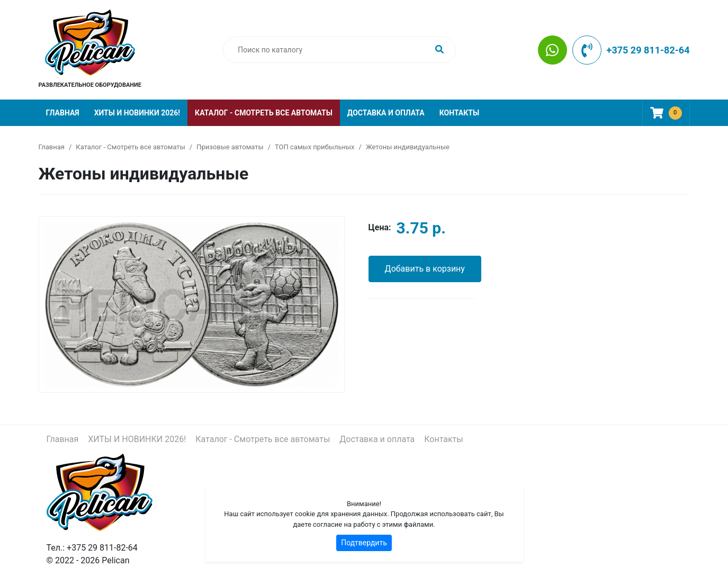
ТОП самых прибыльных (315, 147)
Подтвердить (364, 543)
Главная (63, 113)
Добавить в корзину (425, 269)
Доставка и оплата (386, 113)
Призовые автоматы (230, 147)
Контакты (459, 113)
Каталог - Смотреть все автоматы (264, 113)
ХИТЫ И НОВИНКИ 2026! (137, 113)
